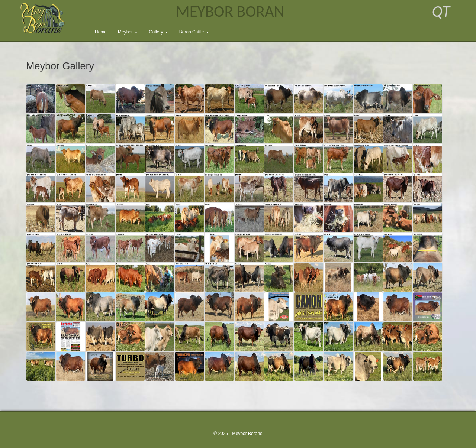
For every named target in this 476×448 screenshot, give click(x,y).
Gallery (158, 32)
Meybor (128, 32)
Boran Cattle (194, 32)
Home (101, 32)
